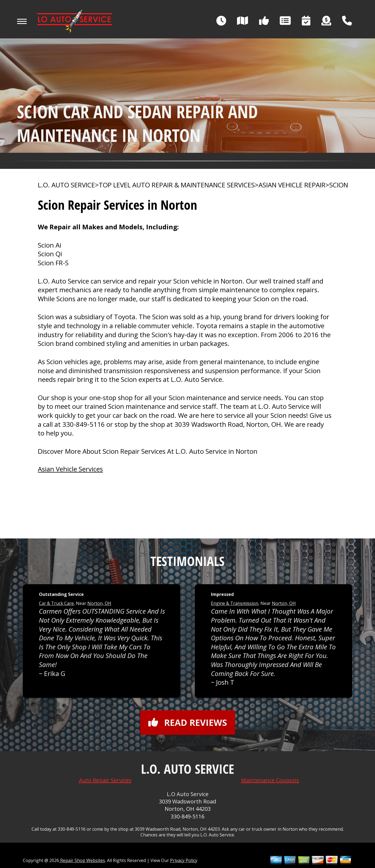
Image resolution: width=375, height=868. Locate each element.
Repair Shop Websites (82, 860)
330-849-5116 (84, 424)
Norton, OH (99, 603)
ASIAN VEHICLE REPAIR (292, 185)
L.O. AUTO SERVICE (66, 185)
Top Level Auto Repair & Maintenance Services (177, 185)
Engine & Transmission (235, 603)
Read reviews (188, 722)
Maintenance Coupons (270, 780)
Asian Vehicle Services (70, 469)
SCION (339, 185)
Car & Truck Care (56, 603)
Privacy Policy (184, 860)
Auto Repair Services (105, 780)
